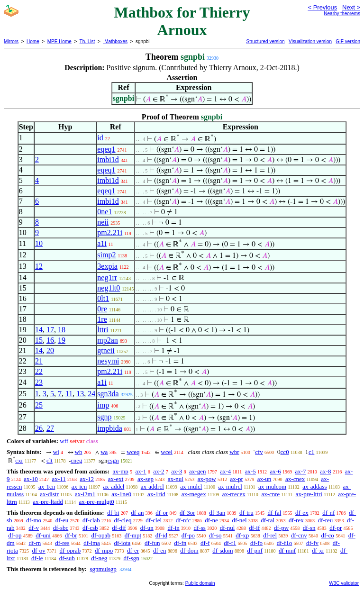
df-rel (270, 535)
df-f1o (285, 543)
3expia (107, 266)
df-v (34, 528)
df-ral (268, 520)
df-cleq (123, 520)
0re (102, 309)
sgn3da (108, 394)
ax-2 (159, 471)
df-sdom (223, 550)
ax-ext (116, 479)
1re (102, 319)
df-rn (35, 543)
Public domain (200, 583)
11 (69, 394)
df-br (71, 535)
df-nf (328, 513)
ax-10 (31, 479)
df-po (188, 535)
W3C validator (344, 583)
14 (39, 330)
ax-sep (146, 479)
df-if (254, 528)
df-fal (274, 513)
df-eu (62, 520)
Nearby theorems (342, 14)
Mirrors (11, 41)
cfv (259, 452)
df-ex (302, 513)
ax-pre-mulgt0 (96, 502)
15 (39, 340)
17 (50, 330)
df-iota (123, 543)
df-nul (227, 528)
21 (39, 361)
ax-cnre (270, 494)
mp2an (108, 340)
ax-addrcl (152, 486)
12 (39, 266)
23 (39, 382)
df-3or (187, 513)
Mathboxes (115, 41)
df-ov (39, 550)
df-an (137, 513)
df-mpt (133, 535)
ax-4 (225, 471)
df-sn (309, 528)
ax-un (264, 479)
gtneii (106, 350)
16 (50, 340)
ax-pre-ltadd (48, 502)
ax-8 (325, 471)
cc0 (285, 452)
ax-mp (121, 471)
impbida (109, 428)
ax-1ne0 (121, 494)
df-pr (336, 528)
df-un (147, 528)
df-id (161, 535)
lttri (103, 330)
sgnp (104, 417)
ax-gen (197, 471)
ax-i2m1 (85, 494)
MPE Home (59, 41)
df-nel (240, 520)
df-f (205, 543)
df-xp (242, 535)
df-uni (43, 535)
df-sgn (132, 558)
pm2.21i (110, 232)
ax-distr (49, 494)
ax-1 (141, 471)
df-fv (312, 543)
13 (80, 394)
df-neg (99, 558)
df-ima (92, 543)
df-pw (281, 528)
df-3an (217, 513)
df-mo (34, 520)
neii (103, 222)
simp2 (106, 255)
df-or (162, 513)
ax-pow (207, 479)
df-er (133, 550)
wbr (234, 452)
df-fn (180, 543)
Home (33, 41)
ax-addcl (114, 486)
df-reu (325, 520)
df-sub (67, 558)
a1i (102, 243)
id (100, 138)
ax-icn (79, 486)
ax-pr (236, 479)
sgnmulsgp (103, 569)
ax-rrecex (234, 494)
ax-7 (300, 471)
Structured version (265, 41)
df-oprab (70, 550)
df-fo (256, 543)
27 (50, 428)
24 (91, 394)
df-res (62, 543)
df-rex (296, 520)
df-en (159, 550)
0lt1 (103, 298)
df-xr (318, 550)
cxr (19, 460)
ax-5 (250, 471)
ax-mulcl (191, 486)
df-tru (246, 513)
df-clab (91, 520)
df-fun (152, 543)
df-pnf (255, 550)
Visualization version (310, 41)
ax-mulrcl (230, 486)
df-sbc (61, 528)
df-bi (113, 513)
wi (56, 452)
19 (62, 340)
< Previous (322, 7)
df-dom (189, 550)
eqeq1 (106, 149)
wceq (133, 452)
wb (79, 452)
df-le (37, 558)
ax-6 (276, 471)
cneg (77, 460)
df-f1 (230, 543)
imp (103, 405)
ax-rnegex (194, 494)
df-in (174, 528)
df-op (15, 535)
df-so (215, 535)
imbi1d (108, 159)
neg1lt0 (109, 288)
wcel (167, 452)
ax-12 (87, 479)
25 (39, 405)
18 (62, 330)
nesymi (108, 361)
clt (50, 460)
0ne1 (105, 212)
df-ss (200, 528)
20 (50, 350)
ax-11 (59, 479)
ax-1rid (156, 494)
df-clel (154, 520)
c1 (311, 452)
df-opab (100, 535)
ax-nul (176, 479)
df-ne (211, 520)
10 (39, 243)
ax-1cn (47, 486)
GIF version (348, 41)
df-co (327, 535)
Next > (351, 7)
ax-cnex (295, 479)
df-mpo (104, 550)
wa (104, 452)
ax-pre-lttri (309, 494)
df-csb (90, 528)
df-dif (119, 528)
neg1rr (107, 277)
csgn (113, 460)
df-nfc (183, 520)
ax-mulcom (272, 486)
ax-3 (177, 471)
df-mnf (287, 550)
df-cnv (299, 535)
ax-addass (314, 486)
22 (39, 371)
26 (39, 428)
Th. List (87, 41)
